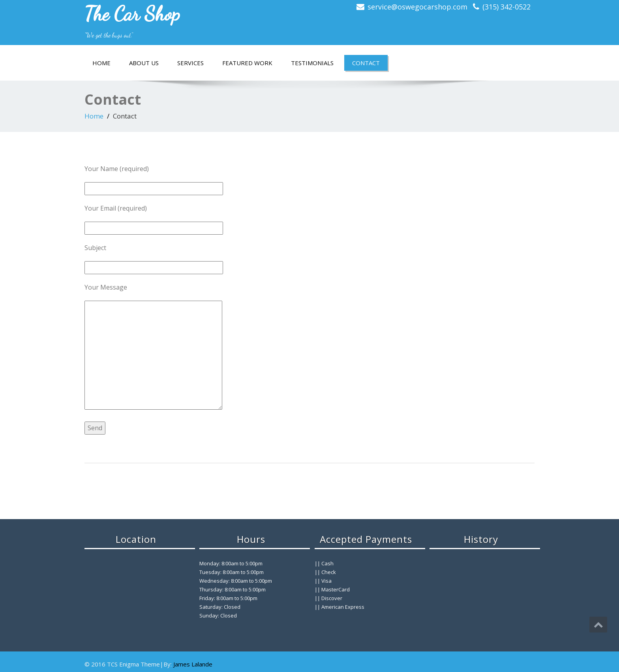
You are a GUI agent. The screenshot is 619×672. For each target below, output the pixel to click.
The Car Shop (132, 14)
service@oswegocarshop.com (417, 7)
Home (101, 63)
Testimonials (312, 63)
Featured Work (247, 63)
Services (190, 63)
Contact (366, 63)
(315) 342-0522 (506, 7)
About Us (144, 63)
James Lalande (193, 664)
